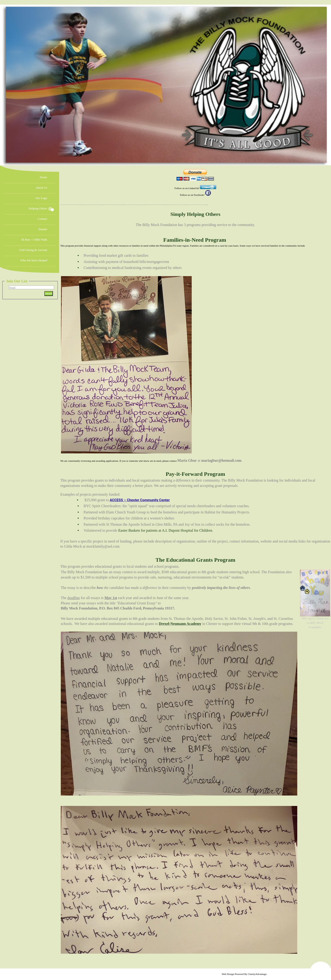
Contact (43, 219)
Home (43, 177)
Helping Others (38, 208)
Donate (43, 229)
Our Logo (41, 198)
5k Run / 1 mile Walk (34, 240)
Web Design (228, 974)
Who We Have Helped (34, 260)
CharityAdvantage (257, 974)
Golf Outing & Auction (33, 250)
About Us (41, 188)
